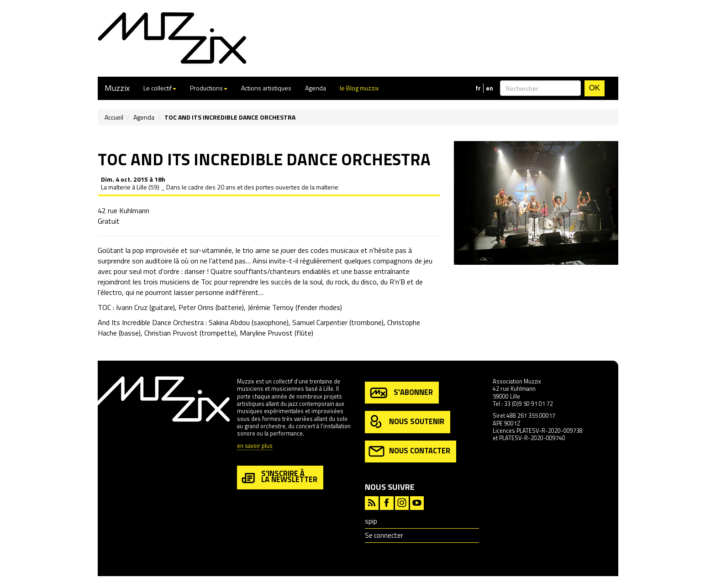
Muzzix (117, 88)
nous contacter (409, 451)
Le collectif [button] (160, 88)
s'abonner (401, 393)
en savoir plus (255, 446)
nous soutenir (406, 422)
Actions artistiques (266, 88)
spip (371, 521)
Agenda (316, 88)
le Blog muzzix (359, 88)
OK (595, 88)
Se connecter (384, 535)
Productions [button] (209, 88)
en (490, 88)
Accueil (114, 117)
